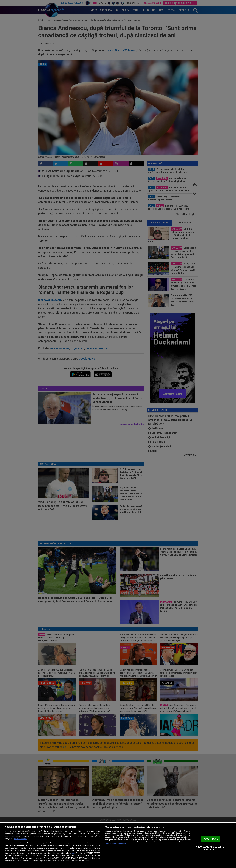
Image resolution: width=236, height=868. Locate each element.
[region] (118, 845)
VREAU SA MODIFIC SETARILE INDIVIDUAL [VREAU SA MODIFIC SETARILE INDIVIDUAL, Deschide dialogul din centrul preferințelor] (210, 848)
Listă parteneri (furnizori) (115, 844)
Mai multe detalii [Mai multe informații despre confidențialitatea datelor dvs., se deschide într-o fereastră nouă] (20, 839)
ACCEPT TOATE (211, 839)
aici (73, 853)
